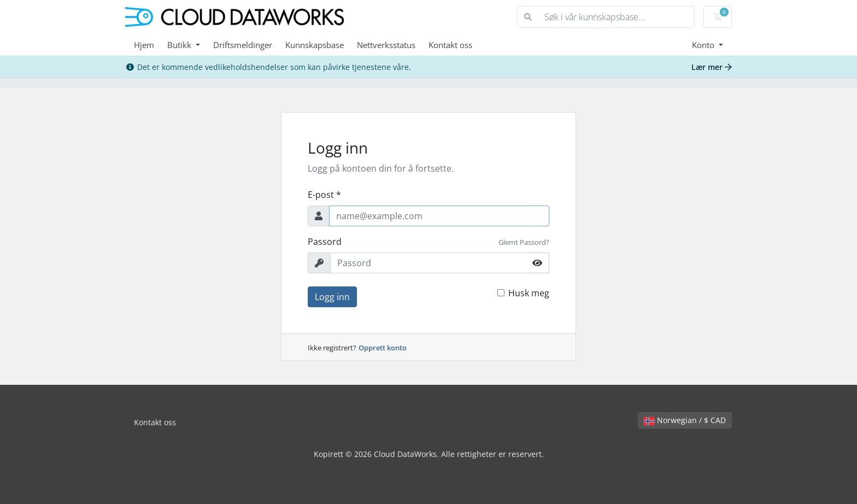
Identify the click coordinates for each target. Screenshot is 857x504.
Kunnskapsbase (315, 45)
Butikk (180, 45)
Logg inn (332, 297)
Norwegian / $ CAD (685, 420)
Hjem (144, 45)
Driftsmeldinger (243, 45)
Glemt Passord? (524, 242)
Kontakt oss (450, 45)
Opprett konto (383, 348)
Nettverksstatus (386, 45)
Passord (325, 242)
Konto (704, 45)
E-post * (324, 195)
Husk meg (529, 293)
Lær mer (712, 67)
